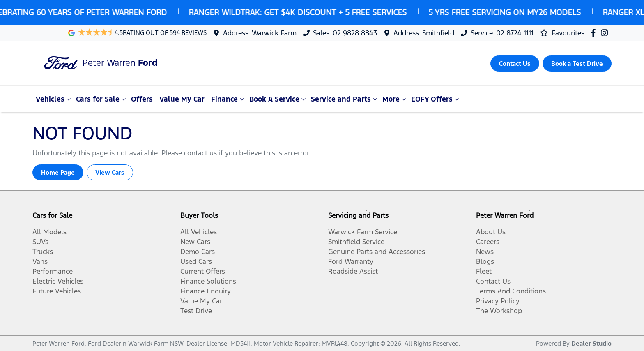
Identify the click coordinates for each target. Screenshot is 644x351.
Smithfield (438, 33)
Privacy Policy (498, 301)
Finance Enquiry (206, 291)
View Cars (110, 172)
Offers (142, 99)
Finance (229, 99)
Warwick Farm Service (363, 232)
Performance (53, 271)
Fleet (484, 271)
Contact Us (493, 281)
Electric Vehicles (58, 281)
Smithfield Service (356, 242)
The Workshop (499, 311)
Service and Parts (345, 99)
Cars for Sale (102, 99)
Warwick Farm (274, 33)
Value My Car (182, 99)
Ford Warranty (351, 261)
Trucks (43, 252)
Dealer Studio (591, 343)
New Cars (195, 242)
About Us (491, 232)
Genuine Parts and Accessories (377, 252)
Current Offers (203, 271)
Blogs (485, 261)
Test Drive (196, 311)
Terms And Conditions (511, 291)
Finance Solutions (208, 281)
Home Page (58, 172)
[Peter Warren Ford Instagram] (606, 33)
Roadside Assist (353, 271)
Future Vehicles (57, 291)
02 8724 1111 (515, 33)
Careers (488, 242)
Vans (40, 261)
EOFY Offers (436, 99)
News (485, 252)
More (395, 99)
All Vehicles (199, 232)
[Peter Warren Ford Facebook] (595, 33)
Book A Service (278, 99)
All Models (49, 232)
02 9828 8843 (355, 33)
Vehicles (54, 99)
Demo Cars (198, 252)
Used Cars (196, 261)
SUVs (40, 242)
